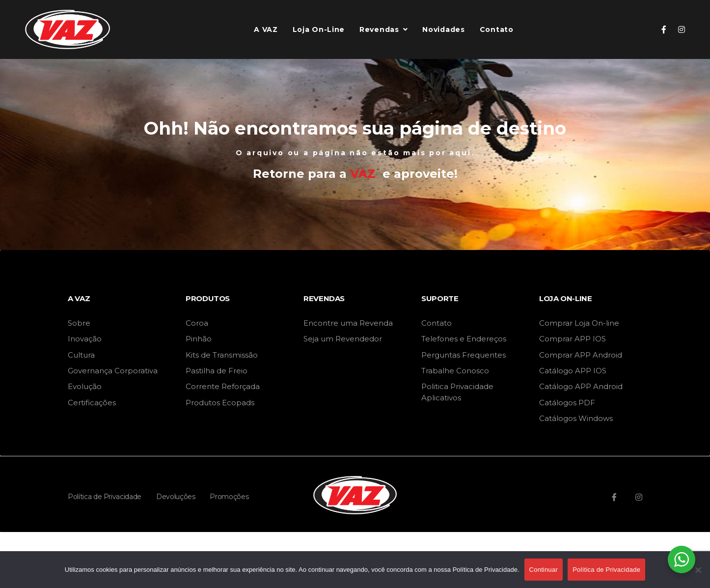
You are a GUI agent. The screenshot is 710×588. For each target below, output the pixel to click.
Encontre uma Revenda (348, 323)
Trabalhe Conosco (455, 371)
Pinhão (199, 339)
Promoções (229, 497)
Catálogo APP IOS (573, 371)
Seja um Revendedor (343, 339)
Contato (437, 323)
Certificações (92, 403)
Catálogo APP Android (581, 386)
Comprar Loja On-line (579, 323)
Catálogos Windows (576, 418)
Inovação (85, 339)
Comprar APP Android (581, 355)
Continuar (544, 570)
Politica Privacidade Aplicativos (457, 392)
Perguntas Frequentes (464, 355)
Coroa (197, 323)
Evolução (85, 386)
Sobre (79, 323)
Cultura (81, 355)
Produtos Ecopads (220, 403)
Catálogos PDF (567, 403)
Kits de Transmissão (222, 355)
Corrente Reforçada (223, 386)
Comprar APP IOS (573, 339)
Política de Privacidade (105, 497)
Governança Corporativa (113, 371)
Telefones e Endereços (464, 339)
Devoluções (176, 497)
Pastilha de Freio (217, 371)
